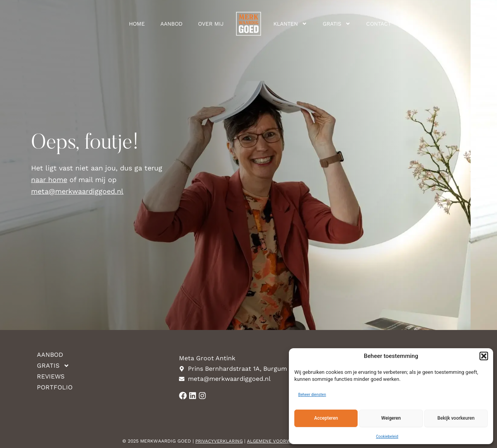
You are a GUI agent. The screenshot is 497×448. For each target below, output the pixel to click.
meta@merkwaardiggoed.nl (77, 191)
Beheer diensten (312, 395)
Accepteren (326, 418)
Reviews (51, 376)
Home (137, 24)
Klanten (290, 24)
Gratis (337, 24)
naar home (49, 180)
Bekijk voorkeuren (456, 418)
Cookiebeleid (387, 437)
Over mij (211, 24)
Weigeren (391, 418)
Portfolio (55, 387)
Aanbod (171, 24)
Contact (379, 24)
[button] (484, 356)
